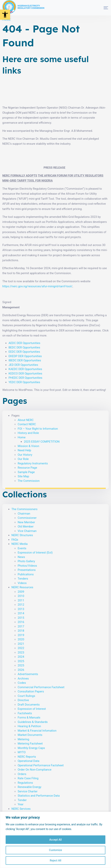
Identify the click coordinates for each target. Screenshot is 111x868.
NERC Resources (22, 587)
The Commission (29, 481)
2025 (21, 661)
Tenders (23, 579)
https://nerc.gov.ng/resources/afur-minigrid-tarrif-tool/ (37, 286)
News (21, 557)
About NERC (26, 420)
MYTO (22, 752)
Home (22, 437)
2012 (21, 605)
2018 (21, 631)
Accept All (55, 840)
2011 (21, 600)
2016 (21, 622)
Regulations (25, 783)
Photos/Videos (27, 566)
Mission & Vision (28, 446)
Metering (23, 739)
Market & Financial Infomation (37, 731)
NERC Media (20, 544)
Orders (22, 774)
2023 (21, 652)
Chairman (24, 514)
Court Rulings (26, 696)
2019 (21, 635)
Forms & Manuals (29, 718)
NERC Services (21, 809)
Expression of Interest (32, 709)
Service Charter (28, 791)
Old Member (26, 527)
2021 (21, 644)
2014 (21, 613)
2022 (21, 648)
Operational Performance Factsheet (41, 765)
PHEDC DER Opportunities (25, 378)
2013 (21, 609)
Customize (56, 850)
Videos (22, 583)
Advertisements (28, 674)
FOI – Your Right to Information (38, 429)
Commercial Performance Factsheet (41, 687)
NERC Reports (27, 757)
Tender (22, 800)
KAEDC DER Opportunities (25, 369)
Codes (22, 683)
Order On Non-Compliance (35, 770)
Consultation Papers (31, 691)
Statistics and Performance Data (39, 796)
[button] (5, 15)
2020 (21, 639)
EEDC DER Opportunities (24, 352)
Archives (23, 679)
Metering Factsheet (30, 744)
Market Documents (30, 735)
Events (22, 548)
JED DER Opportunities (23, 365)
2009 (21, 592)
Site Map (23, 476)
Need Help (24, 450)
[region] (55, 840)
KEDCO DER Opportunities (25, 374)
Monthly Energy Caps (31, 748)
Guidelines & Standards (33, 722)
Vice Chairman (27, 531)
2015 (21, 618)
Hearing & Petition (29, 726)
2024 (21, 657)
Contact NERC (27, 424)
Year (21, 804)
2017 (21, 626)
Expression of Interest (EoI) (35, 553)
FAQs (15, 540)
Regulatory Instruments (33, 463)
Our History (25, 455)
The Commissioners (24, 509)
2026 (21, 670)
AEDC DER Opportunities (24, 343)
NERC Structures (22, 535)
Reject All (55, 860)
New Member (26, 522)
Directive (23, 700)
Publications (26, 574)
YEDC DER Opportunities (24, 382)
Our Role (23, 459)
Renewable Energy (29, 787)
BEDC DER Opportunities (24, 347)
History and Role (28, 433)
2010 (21, 596)
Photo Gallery (26, 561)
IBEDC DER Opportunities (25, 360)
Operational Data (29, 761)
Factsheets (25, 713)
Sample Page (26, 472)
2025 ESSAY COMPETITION (42, 442)
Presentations (27, 570)
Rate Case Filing (28, 778)
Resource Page (27, 468)
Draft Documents (29, 705)
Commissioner (27, 518)
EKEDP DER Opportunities (25, 356)
